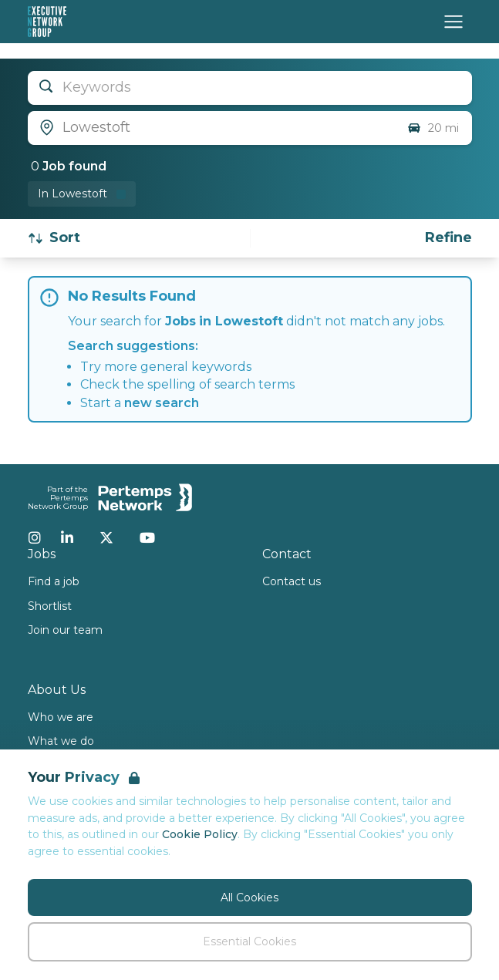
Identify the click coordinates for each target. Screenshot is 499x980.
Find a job (54, 581)
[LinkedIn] (67, 537)
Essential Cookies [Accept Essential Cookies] (249, 941)
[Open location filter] (211, 128)
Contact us (292, 581)
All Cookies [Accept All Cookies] (249, 897)
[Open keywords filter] (250, 88)
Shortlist (50, 606)
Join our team (65, 630)
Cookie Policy (200, 834)
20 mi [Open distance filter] (433, 128)
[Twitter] (106, 537)
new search (162, 403)
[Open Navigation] (453, 22)
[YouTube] (147, 537)
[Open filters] (448, 238)
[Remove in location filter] (82, 194)
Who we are (61, 717)
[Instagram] (35, 537)
